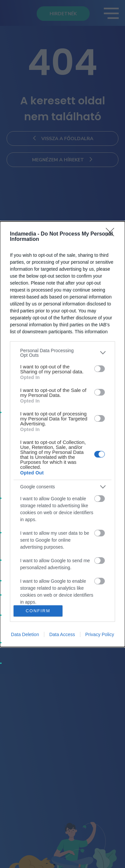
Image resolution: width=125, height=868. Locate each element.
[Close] (112, 234)
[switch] (100, 369)
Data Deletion (25, 634)
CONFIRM (38, 611)
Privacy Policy (100, 634)
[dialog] (62, 434)
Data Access (62, 634)
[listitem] (62, 353)
